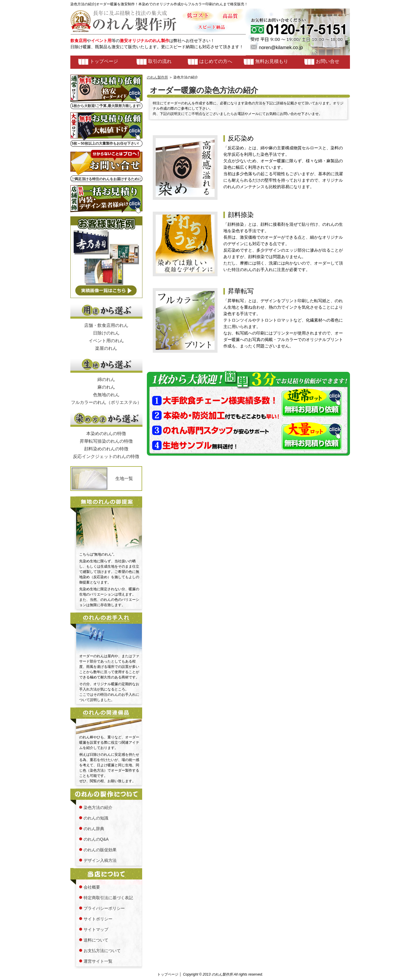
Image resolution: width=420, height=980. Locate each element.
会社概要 (92, 887)
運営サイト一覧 (98, 961)
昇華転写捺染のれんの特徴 (106, 441)
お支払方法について (102, 951)
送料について (96, 940)
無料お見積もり (272, 61)
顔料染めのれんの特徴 (106, 449)
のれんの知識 (96, 818)
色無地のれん (106, 395)
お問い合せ (328, 61)
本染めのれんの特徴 (106, 433)
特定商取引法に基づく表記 (108, 898)
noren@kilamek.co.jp (281, 47)
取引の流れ (160, 61)
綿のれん (106, 379)
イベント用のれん (106, 341)
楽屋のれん (106, 348)
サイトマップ (96, 929)
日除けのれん (106, 333)
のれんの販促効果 (100, 850)
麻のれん (106, 387)
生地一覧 (124, 478)
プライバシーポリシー (104, 908)
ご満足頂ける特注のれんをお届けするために (106, 179)
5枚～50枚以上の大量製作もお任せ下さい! (105, 143)
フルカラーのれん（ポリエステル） (106, 402)
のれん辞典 (94, 829)
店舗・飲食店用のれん (106, 325)
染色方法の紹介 (98, 807)
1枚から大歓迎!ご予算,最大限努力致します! (106, 106)
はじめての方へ (216, 61)
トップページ (104, 61)
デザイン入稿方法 (100, 860)
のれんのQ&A (96, 839)
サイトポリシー (98, 919)
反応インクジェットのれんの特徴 (106, 456)
